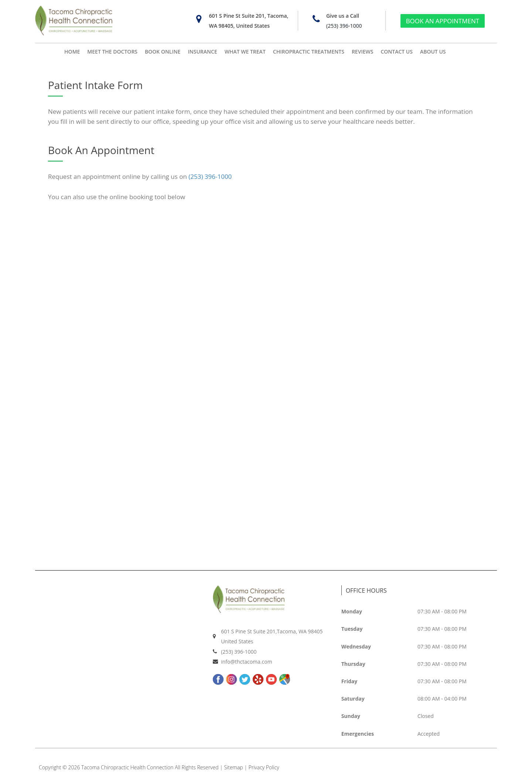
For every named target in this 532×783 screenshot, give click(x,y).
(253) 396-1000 (344, 26)
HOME (72, 52)
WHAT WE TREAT (245, 52)
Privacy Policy (264, 767)
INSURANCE (203, 52)
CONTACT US (397, 52)
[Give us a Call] (316, 19)
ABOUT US (433, 52)
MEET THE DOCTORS (112, 52)
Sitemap (234, 767)
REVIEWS (363, 52)
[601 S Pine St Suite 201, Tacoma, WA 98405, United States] (199, 19)
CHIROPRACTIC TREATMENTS (309, 52)
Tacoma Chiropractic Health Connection (127, 767)
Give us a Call (343, 16)
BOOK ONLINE (163, 52)
